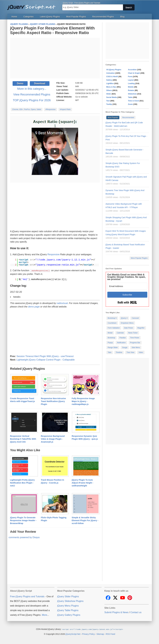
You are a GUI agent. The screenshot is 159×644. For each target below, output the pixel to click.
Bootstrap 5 (112, 318)
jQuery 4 (124, 318)
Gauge (125, 348)
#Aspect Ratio (65, 109)
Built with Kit (127, 302)
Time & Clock (134, 101)
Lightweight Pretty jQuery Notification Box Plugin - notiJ (22, 483)
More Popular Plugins (139, 258)
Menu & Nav (111, 87)
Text (108, 101)
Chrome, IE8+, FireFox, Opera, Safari (27, 109)
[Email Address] (127, 286)
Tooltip (109, 104)
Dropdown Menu (127, 323)
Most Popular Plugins (76, 17)
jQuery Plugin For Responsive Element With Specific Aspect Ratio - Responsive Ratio (52, 30)
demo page (34, 306)
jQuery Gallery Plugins (69, 615)
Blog (122, 17)
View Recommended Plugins (32, 94)
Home (14, 17)
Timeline (119, 352)
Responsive (54, 254)
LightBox (110, 83)
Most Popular (113, 118)
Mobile (131, 87)
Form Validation (114, 328)
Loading (131, 83)
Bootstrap (111, 338)
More (44, 615)
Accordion (132, 70)
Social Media (112, 97)
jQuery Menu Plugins (68, 606)
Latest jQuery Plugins (50, 17)
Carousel (135, 318)
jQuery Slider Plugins (68, 596)
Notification (121, 343)
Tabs (110, 352)
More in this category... (32, 89)
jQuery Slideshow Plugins (70, 601)
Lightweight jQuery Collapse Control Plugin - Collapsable (46, 360)
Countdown (112, 323)
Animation (111, 73)
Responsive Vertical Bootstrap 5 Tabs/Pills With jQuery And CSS (23, 439)
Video (141, 352)
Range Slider (113, 348)
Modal (110, 333)
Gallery (109, 80)
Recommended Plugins (103, 17)
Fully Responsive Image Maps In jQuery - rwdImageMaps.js (83, 401)
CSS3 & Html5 (112, 77)
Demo (20, 83)
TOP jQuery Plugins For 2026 (32, 100)
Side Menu (136, 348)
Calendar (120, 333)
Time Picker (135, 338)
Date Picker (129, 328)
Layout (131, 80)
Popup (110, 343)
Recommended (128, 118)
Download (40, 83)
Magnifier (141, 328)
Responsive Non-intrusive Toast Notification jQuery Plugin (53, 401)
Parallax (123, 338)
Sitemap (100, 634)
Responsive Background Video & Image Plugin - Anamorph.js (53, 439)
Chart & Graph (134, 73)
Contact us (136, 612)
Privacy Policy (88, 634)
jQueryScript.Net (73, 634)
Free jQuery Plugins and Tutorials (33, 6)
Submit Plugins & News (116, 612)
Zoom (130, 104)
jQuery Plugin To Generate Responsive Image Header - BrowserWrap (23, 520)
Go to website (82, 97)
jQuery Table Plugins (68, 610)
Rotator (131, 90)
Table (130, 97)
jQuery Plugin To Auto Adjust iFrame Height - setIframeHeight (83, 483)
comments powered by (24, 537)
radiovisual (62, 303)
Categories (29, 17)
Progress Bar (135, 343)
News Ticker (133, 333)
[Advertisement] (55, 58)
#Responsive (50, 109)
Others (109, 90)
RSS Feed (110, 634)
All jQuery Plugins (114, 70)
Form (130, 77)
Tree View (130, 352)
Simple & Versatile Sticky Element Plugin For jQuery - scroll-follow (85, 520)
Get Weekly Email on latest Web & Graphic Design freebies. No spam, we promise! (127, 277)
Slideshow (132, 94)
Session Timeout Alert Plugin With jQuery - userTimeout (45, 356)
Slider (109, 94)
